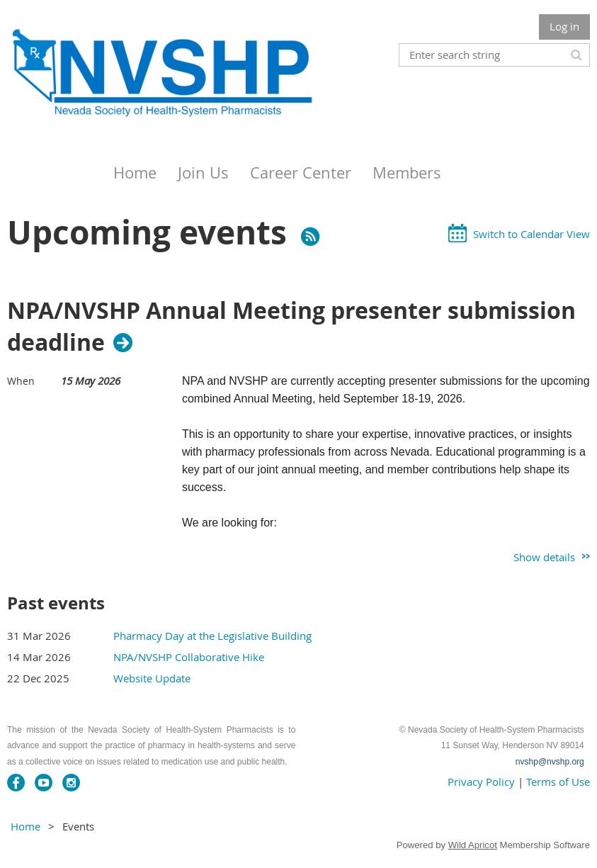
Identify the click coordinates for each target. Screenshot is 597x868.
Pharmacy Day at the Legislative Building (212, 636)
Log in (564, 26)
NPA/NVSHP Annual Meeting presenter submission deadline (291, 327)
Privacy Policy (481, 782)
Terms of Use (558, 782)
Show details (544, 557)
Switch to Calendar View (531, 234)
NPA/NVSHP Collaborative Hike (189, 657)
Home (25, 826)
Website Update (152, 678)
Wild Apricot (473, 845)
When (21, 381)
